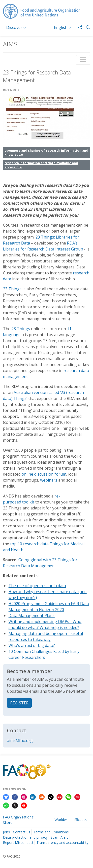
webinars (49, 480)
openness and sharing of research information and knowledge (46, 153)
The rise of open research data (37, 586)
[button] (86, 27)
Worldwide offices (69, 820)
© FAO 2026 (12, 856)
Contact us (22, 832)
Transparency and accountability (62, 842)
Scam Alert (59, 837)
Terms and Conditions (51, 832)
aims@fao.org (20, 741)
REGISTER (19, 703)
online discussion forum (44, 474)
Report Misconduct (18, 842)
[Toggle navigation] (83, 60)
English (61, 27)
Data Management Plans (31, 616)
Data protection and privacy (25, 837)
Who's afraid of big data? (32, 645)
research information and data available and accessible (41, 165)
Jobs (6, 832)
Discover (14, 27)
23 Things (12, 289)
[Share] (78, 27)
